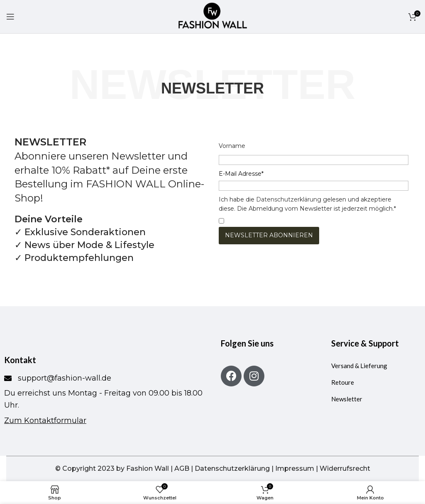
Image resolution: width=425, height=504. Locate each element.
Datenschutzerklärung (289, 199)
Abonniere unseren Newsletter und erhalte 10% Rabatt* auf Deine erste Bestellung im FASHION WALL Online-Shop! (109, 170)
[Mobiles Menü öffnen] (10, 17)
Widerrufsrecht (345, 468)
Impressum (295, 468)
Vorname (232, 146)
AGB (182, 468)
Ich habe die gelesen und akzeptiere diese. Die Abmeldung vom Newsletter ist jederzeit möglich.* (307, 204)
